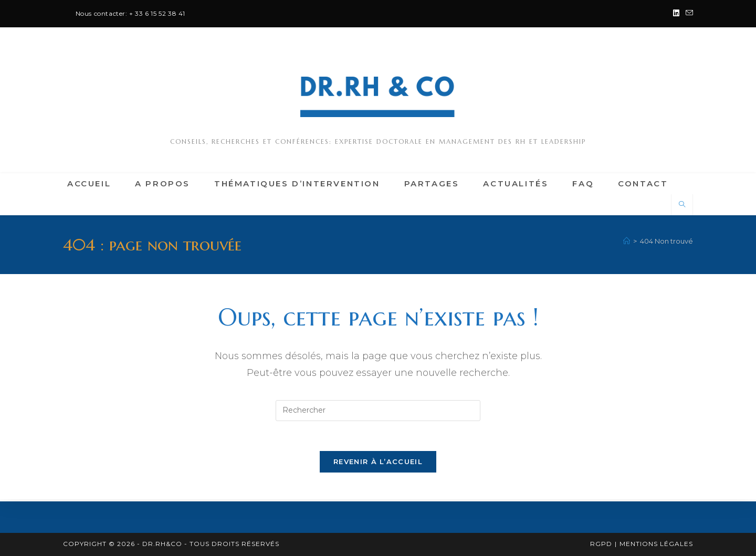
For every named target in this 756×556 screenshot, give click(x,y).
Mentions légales (656, 544)
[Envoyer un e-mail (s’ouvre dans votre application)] (688, 14)
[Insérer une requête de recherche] (378, 411)
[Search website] (682, 205)
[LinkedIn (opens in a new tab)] (676, 14)
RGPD (601, 544)
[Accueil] (627, 241)
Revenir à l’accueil (378, 464)
